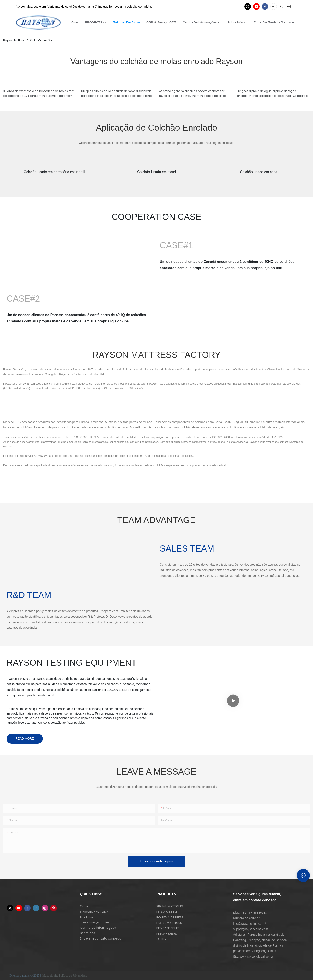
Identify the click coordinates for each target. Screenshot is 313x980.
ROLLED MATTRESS (170, 917)
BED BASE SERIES (168, 928)
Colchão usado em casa (259, 172)
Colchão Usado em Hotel (156, 172)
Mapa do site (50, 976)
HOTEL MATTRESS (169, 923)
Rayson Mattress (14, 40)
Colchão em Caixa (43, 40)
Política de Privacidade (73, 976)
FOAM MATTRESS (169, 912)
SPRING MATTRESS (170, 906)
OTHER (161, 939)
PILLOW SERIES (167, 934)
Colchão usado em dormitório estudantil (54, 172)
